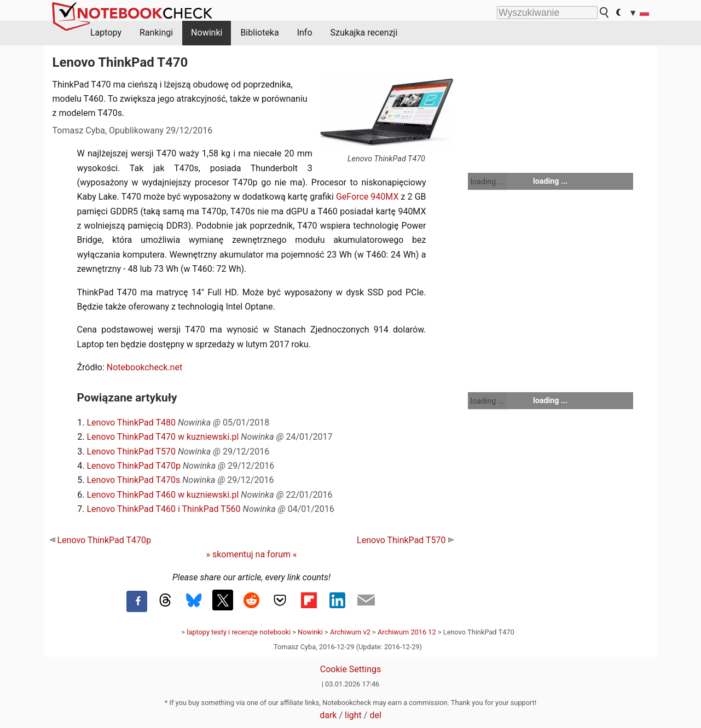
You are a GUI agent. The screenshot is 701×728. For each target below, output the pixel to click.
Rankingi (156, 33)
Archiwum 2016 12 (407, 632)
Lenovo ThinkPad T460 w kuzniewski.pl (163, 495)
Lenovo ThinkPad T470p (134, 466)
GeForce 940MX (367, 197)
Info (305, 33)
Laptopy (106, 33)
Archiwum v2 (350, 632)
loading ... (487, 182)
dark (328, 715)
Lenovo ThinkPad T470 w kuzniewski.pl (163, 437)
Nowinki (207, 33)
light (353, 715)
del (375, 715)
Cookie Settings (351, 669)
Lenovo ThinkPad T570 (131, 452)
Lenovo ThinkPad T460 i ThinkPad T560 (164, 509)
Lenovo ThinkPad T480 (131, 423)
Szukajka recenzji (364, 33)
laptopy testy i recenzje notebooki (239, 632)
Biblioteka (259, 33)
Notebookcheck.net (144, 367)
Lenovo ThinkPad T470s (134, 480)
